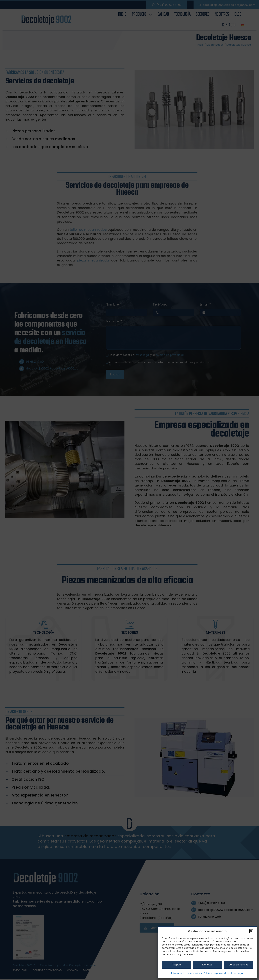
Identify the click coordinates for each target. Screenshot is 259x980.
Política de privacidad (216, 973)
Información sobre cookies (187, 973)
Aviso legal (237, 973)
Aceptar (176, 964)
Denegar (207, 964)
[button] (251, 931)
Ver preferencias (238, 964)
